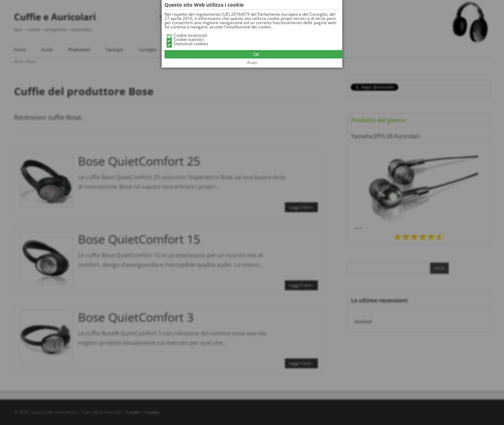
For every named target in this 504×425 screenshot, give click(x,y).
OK (256, 54)
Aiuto (252, 63)
